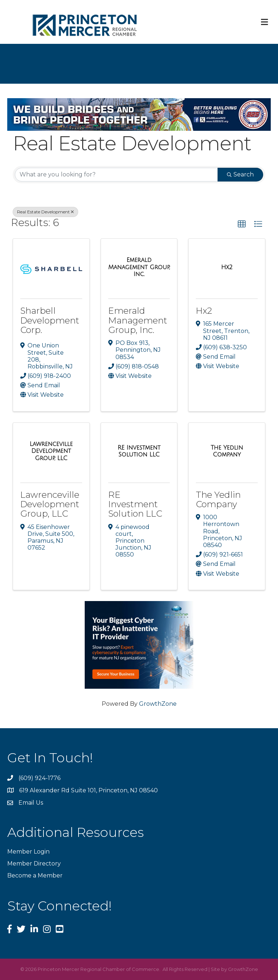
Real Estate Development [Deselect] (45, 212)
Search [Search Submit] (240, 174)
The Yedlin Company (218, 499)
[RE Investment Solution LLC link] (139, 451)
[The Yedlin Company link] (227, 451)
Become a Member (35, 875)
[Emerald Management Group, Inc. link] (139, 267)
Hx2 (204, 311)
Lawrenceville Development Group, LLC (50, 504)
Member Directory (34, 864)
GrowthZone (158, 704)
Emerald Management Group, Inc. (138, 320)
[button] (242, 224)
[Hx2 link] (227, 267)
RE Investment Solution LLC (135, 504)
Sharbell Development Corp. (50, 320)
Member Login (28, 852)
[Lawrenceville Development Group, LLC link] (51, 451)
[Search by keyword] (116, 175)
